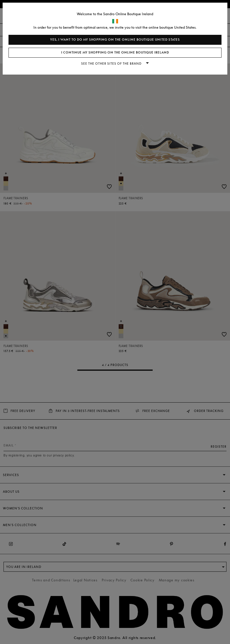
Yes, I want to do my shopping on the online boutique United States (115, 40)
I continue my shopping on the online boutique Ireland (115, 53)
